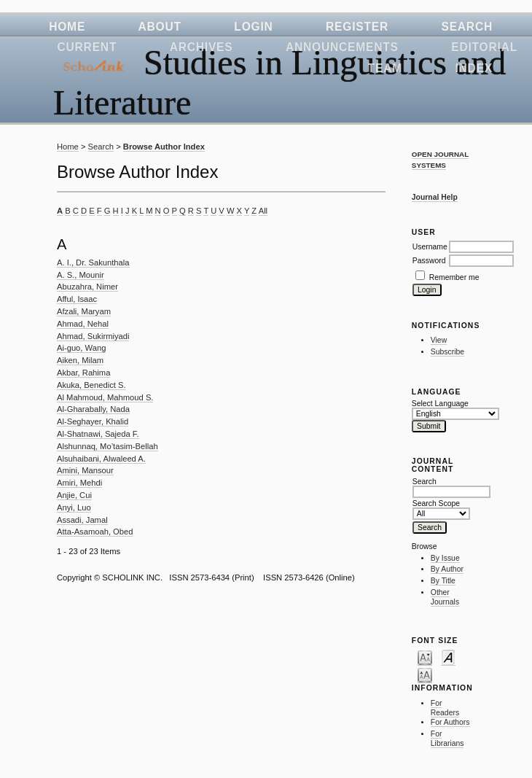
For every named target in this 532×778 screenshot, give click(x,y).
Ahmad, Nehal (83, 324)
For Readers (445, 708)
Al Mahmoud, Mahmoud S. (105, 397)
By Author (447, 569)
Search (467, 27)
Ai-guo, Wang (81, 348)
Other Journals (445, 598)
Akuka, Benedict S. (91, 385)
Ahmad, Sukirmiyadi (93, 336)
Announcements (342, 47)
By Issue (445, 558)
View (439, 340)
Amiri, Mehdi (79, 483)
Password (429, 261)
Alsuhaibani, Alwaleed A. (101, 459)
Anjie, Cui (74, 495)
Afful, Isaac (77, 299)
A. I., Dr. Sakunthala (93, 262)
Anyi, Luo (74, 507)
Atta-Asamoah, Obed (95, 532)
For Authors (450, 722)
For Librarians (447, 739)
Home (67, 27)
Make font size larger (425, 674)
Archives (202, 47)
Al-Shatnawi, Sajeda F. (98, 434)
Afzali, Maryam (84, 311)
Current (87, 47)
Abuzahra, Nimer (87, 287)
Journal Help (435, 197)
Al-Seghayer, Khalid (93, 421)
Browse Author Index (164, 147)
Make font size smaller (425, 657)
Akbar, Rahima (83, 373)
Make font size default (448, 657)
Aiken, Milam (80, 360)
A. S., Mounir (81, 275)
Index (474, 68)
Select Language (440, 404)
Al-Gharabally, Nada (93, 409)
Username (430, 247)
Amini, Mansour (85, 470)
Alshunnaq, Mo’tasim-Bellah (107, 446)
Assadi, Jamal (82, 520)
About (160, 27)
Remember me (454, 277)
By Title (443, 581)
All (263, 211)
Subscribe (447, 352)
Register (357, 27)
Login (253, 27)
